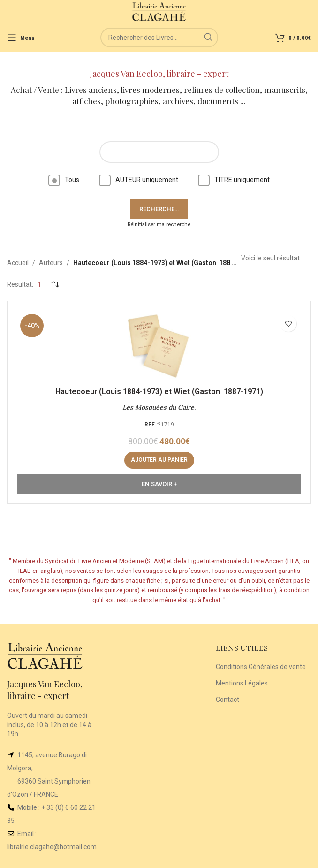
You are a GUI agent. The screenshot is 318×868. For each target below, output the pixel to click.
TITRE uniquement (234, 180)
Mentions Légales (242, 683)
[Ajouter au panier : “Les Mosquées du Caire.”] (159, 460)
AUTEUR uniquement (139, 180)
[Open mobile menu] (21, 38)
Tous (64, 180)
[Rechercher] (159, 38)
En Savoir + (159, 484)
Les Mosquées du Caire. (159, 407)
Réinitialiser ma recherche (159, 225)
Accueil (18, 263)
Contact (227, 700)
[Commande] (55, 284)
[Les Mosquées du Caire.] (159, 346)
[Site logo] (159, 11)
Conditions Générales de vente (261, 667)
